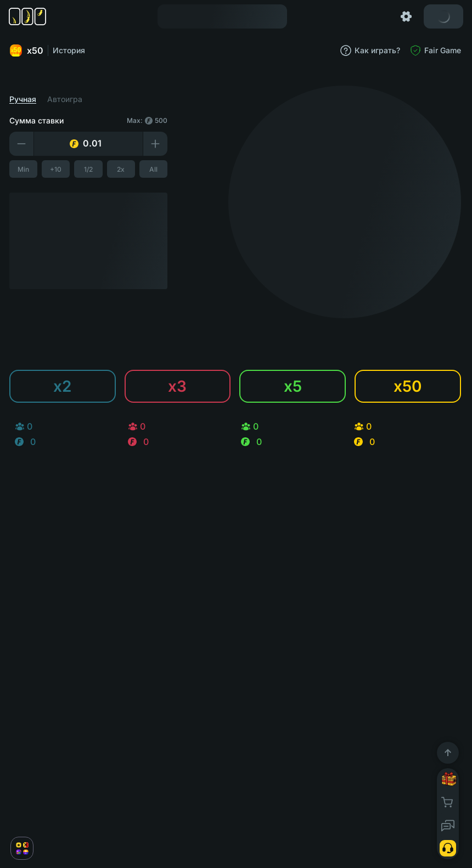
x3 (179, 386)
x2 (64, 386)
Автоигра (66, 99)
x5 (293, 386)
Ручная (24, 99)
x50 (28, 50)
